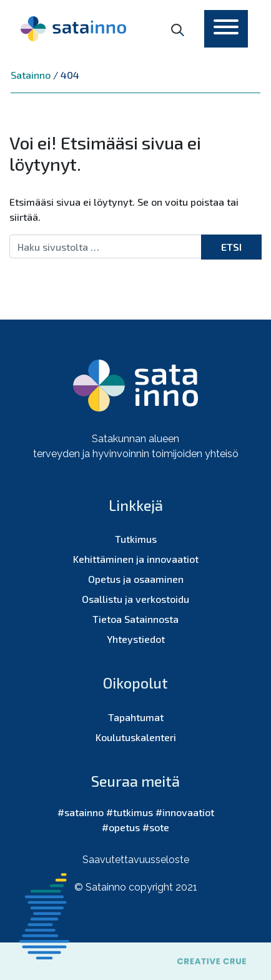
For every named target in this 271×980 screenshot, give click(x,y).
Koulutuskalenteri (136, 737)
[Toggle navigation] (226, 29)
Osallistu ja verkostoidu (135, 599)
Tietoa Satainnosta (135, 619)
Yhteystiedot (136, 639)
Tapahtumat (136, 717)
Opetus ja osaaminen (136, 579)
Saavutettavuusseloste (136, 860)
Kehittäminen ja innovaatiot (136, 559)
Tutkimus (136, 539)
